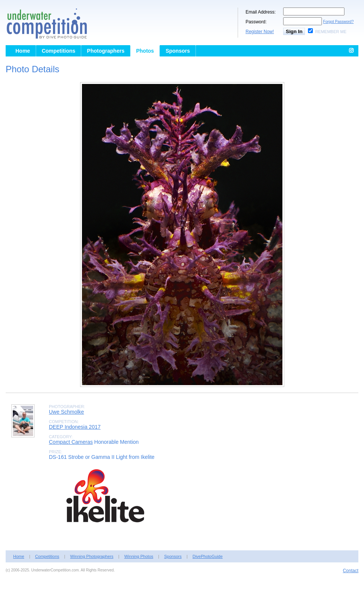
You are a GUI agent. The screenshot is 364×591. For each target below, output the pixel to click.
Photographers (106, 51)
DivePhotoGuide (208, 556)
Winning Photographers (92, 556)
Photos (145, 51)
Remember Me (331, 32)
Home (23, 51)
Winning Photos (139, 556)
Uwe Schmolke (66, 412)
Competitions (58, 51)
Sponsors (178, 51)
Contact (351, 571)
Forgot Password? (338, 22)
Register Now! (260, 32)
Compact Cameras (71, 442)
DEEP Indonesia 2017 (75, 427)
